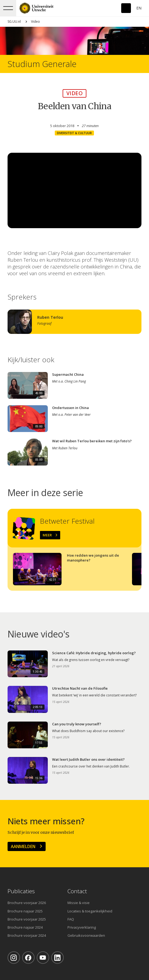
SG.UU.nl (14, 21)
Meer (47, 535)
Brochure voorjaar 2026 (27, 903)
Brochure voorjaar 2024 (27, 935)
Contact (77, 891)
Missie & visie (79, 903)
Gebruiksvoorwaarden (86, 935)
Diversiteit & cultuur (74, 133)
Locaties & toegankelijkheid (90, 911)
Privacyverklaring (82, 927)
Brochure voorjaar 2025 (27, 919)
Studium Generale (42, 64)
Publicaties (21, 891)
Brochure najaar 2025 (25, 911)
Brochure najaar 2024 (25, 927)
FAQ (71, 919)
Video (35, 21)
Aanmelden (23, 846)
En (139, 8)
